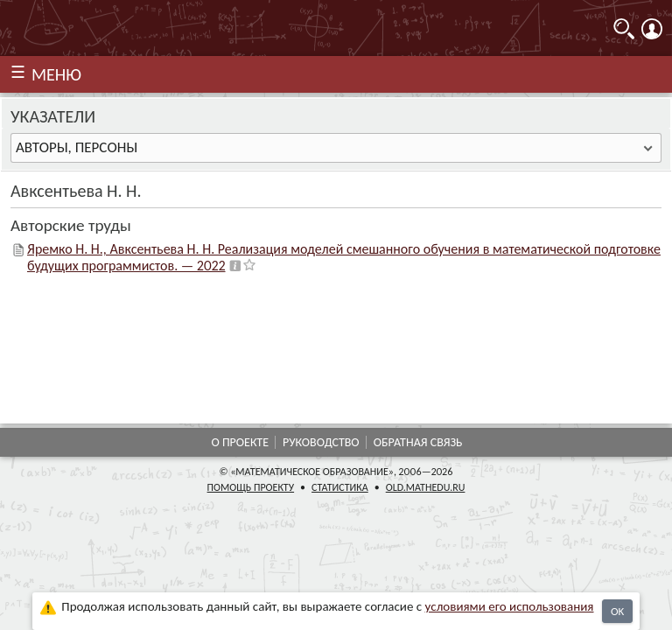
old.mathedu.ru (426, 487)
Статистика (340, 487)
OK (617, 611)
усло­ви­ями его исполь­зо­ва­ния (510, 606)
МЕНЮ (56, 74)
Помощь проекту (251, 487)
